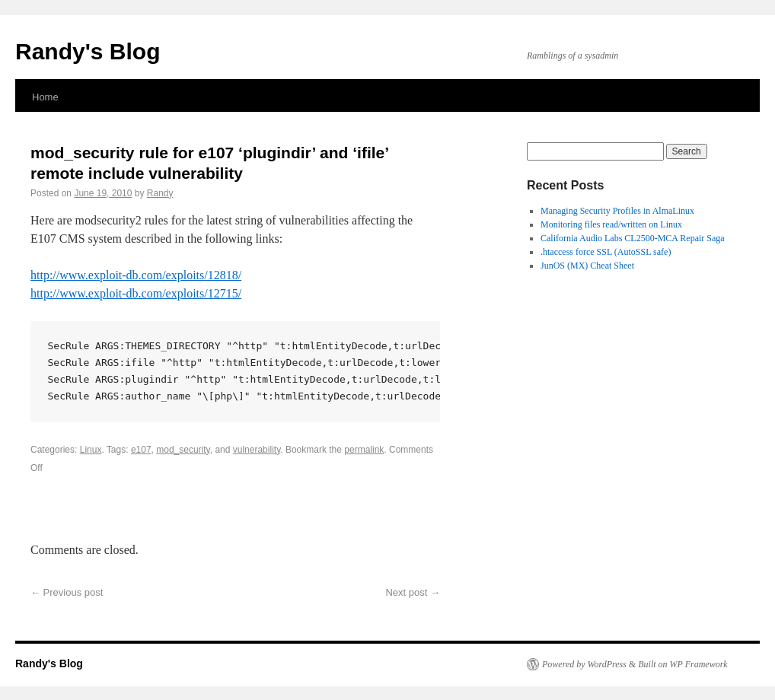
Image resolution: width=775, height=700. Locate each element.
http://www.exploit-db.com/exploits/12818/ (136, 275)
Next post (413, 592)
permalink (364, 450)
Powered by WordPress (584, 664)
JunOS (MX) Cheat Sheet (587, 266)
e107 (141, 450)
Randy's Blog (88, 51)
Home (45, 97)
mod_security (183, 450)
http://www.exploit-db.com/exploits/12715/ (136, 293)
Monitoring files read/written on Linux (611, 224)
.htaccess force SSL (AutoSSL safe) (606, 252)
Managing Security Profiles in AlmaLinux (617, 211)
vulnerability (257, 450)
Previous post (67, 592)
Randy (160, 193)
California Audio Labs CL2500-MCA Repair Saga (633, 238)
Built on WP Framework (683, 664)
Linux (91, 450)
